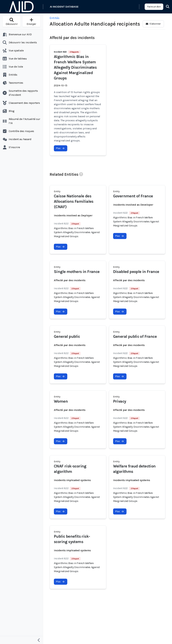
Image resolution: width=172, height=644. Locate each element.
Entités (55, 18)
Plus (60, 148)
